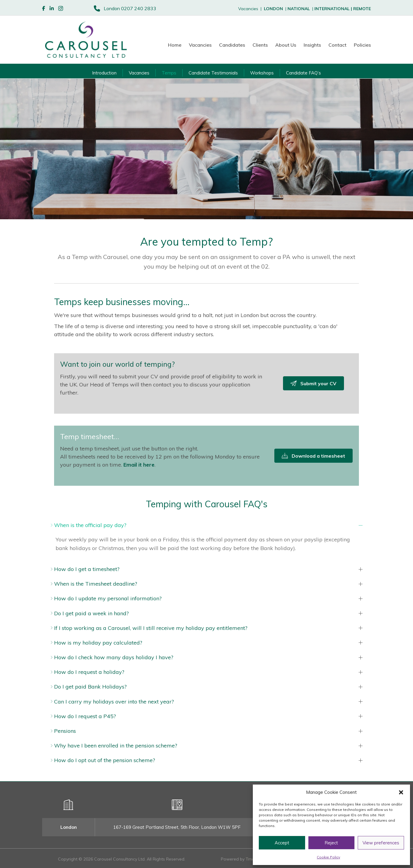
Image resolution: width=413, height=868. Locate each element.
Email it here (139, 465)
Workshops (262, 73)
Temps (169, 73)
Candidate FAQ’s (303, 73)
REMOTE (362, 9)
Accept (282, 843)
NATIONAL (299, 9)
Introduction (104, 73)
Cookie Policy (328, 857)
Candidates (232, 45)
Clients (260, 45)
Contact (337, 45)
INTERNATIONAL (334, 9)
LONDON (273, 9)
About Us (286, 45)
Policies (362, 45)
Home (175, 45)
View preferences (381, 843)
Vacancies (200, 45)
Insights (312, 45)
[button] (401, 792)
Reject (331, 843)
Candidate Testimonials (213, 73)
